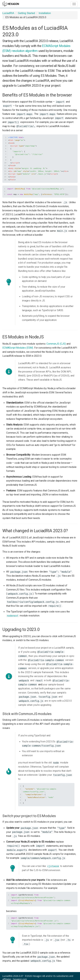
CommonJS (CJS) (56, 344)
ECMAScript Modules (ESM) (18, 348)
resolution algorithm (25, 51)
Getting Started (26, 13)
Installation (45, 13)
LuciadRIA (8, 13)
